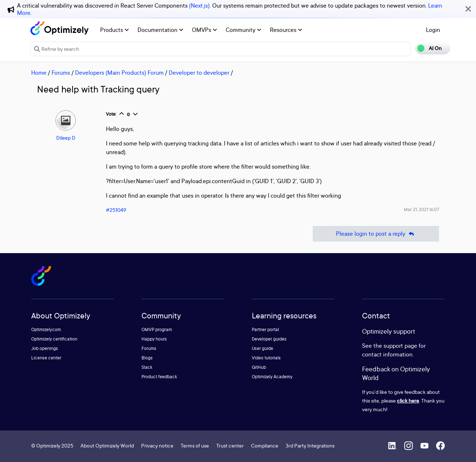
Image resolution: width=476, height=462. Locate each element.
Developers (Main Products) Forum (119, 73)
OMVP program (157, 329)
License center (46, 358)
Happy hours (154, 339)
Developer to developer (199, 73)
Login (433, 30)
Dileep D (66, 138)
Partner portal (265, 329)
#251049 (116, 210)
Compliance (265, 445)
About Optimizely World (107, 445)
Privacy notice (157, 445)
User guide (262, 348)
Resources (286, 30)
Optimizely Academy (272, 377)
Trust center (230, 445)
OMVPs (204, 30)
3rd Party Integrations (310, 445)
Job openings (45, 348)
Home (39, 73)
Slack (147, 367)
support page (400, 346)
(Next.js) (199, 5)
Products (114, 30)
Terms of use (195, 445)
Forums (61, 73)
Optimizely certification (54, 339)
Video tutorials (266, 358)
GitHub (259, 367)
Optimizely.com (46, 329)
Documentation (160, 30)
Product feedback (159, 377)
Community (243, 30)
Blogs (147, 358)
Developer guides (269, 339)
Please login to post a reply (376, 234)
